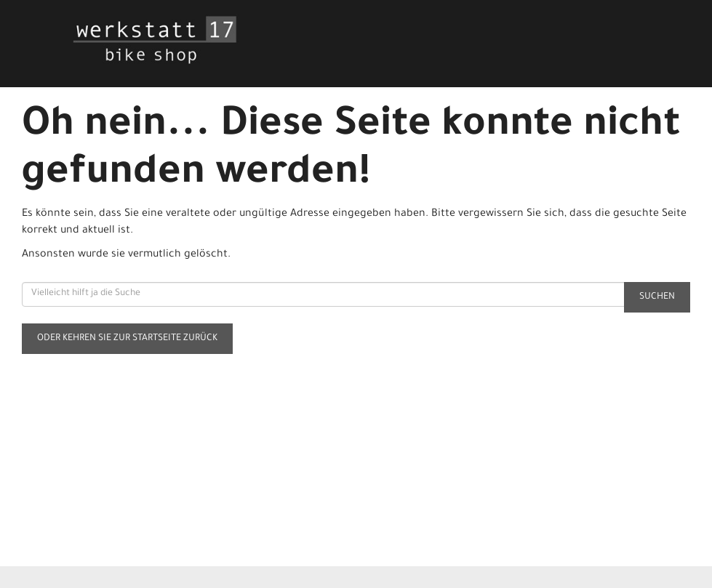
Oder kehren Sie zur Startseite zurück (127, 339)
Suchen (657, 297)
